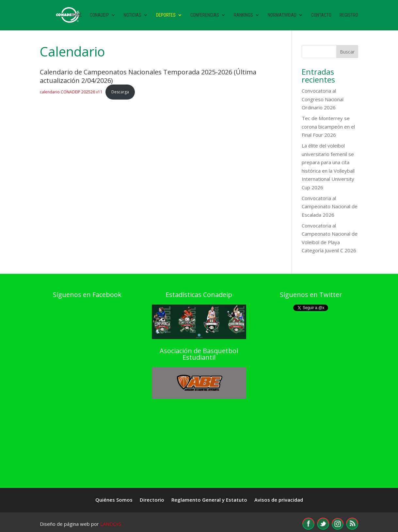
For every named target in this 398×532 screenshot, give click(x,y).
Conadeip (99, 16)
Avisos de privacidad (279, 500)
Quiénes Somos (114, 500)
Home (76, 16)
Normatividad (282, 16)
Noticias (133, 16)
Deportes (166, 16)
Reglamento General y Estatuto (209, 500)
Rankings (243, 16)
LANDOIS (111, 524)
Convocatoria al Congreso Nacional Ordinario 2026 (323, 99)
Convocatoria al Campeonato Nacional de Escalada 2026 (330, 206)
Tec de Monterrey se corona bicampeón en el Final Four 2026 (328, 126)
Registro (349, 16)
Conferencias (205, 16)
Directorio (152, 500)
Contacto (321, 16)
